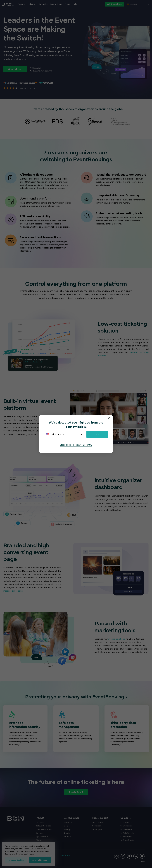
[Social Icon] (116, 856)
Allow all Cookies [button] (40, 860)
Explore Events (56, 4)
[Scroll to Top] (142, 862)
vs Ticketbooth (127, 833)
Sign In (67, 833)
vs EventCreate (127, 840)
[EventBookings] (8, 4)
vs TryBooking (126, 822)
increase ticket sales (13, 591)
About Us (68, 822)
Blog (66, 826)
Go (97, 434)
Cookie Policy (64, 855)
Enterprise (43, 4)
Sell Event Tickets (43, 826)
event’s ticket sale (116, 639)
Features (22, 4)
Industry (32, 4)
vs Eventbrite (126, 826)
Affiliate (67, 836)
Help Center (97, 822)
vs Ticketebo (126, 829)
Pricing (68, 4)
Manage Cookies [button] (16, 860)
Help (75, 4)
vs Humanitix (126, 836)
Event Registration (44, 829)
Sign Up (67, 829)
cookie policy (29, 854)
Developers (97, 829)
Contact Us (97, 826)
